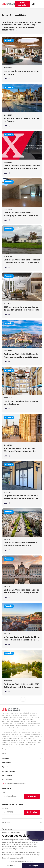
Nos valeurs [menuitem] (7, 780)
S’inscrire (32, 796)
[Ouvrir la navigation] (39, 4)
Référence (6, 808)
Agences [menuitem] (6, 767)
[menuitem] (34, 4)
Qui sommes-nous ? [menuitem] (10, 771)
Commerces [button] (22, 829)
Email (4, 792)
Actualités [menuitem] (6, 763)
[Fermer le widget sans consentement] (11, 833)
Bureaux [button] (22, 823)
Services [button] (22, 758)
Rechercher (32, 812)
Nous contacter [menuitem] (22, 4)
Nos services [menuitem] (7, 776)
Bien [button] (22, 754)
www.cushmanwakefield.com (14, 783)
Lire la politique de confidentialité (13, 858)
